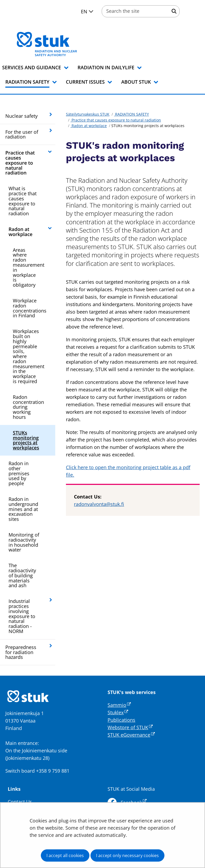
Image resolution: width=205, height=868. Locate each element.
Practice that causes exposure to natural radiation (20, 163)
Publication (120, 720)
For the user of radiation (22, 134)
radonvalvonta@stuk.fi (99, 504)
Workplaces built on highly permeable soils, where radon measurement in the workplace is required (29, 356)
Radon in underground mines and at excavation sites (23, 509)
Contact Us (20, 802)
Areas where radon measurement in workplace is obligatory (29, 267)
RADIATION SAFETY (131, 114)
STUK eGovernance (131, 735)
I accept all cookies (65, 855)
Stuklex (118, 712)
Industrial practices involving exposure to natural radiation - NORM (22, 616)
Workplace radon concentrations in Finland (30, 308)
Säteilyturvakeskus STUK (88, 114)
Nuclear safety (21, 116)
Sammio (119, 705)
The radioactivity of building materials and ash (22, 575)
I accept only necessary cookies (127, 855)
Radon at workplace (21, 232)
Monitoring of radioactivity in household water (24, 542)
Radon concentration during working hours (28, 407)
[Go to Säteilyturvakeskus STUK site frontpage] (61, 44)
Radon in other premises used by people (19, 473)
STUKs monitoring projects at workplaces (26, 440)
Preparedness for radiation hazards (21, 652)
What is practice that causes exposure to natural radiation (23, 201)
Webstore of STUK (130, 727)
